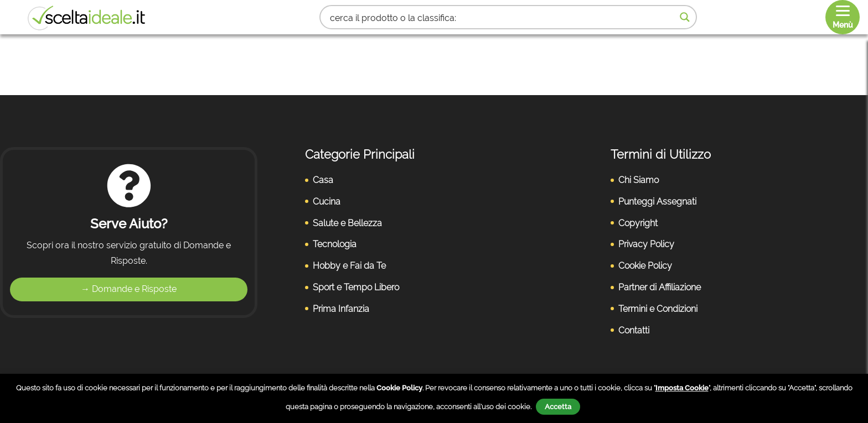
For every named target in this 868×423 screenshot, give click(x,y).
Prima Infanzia (341, 309)
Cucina (327, 202)
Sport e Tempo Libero (356, 287)
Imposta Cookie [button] (682, 388)
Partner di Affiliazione (660, 287)
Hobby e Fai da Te (349, 266)
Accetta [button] (558, 407)
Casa (323, 180)
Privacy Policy (646, 244)
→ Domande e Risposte (129, 289)
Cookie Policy (645, 266)
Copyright (638, 223)
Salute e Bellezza (347, 223)
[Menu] (843, 17)
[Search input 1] (501, 17)
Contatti (634, 330)
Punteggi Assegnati (657, 202)
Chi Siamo (639, 180)
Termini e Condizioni (658, 309)
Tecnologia (335, 244)
